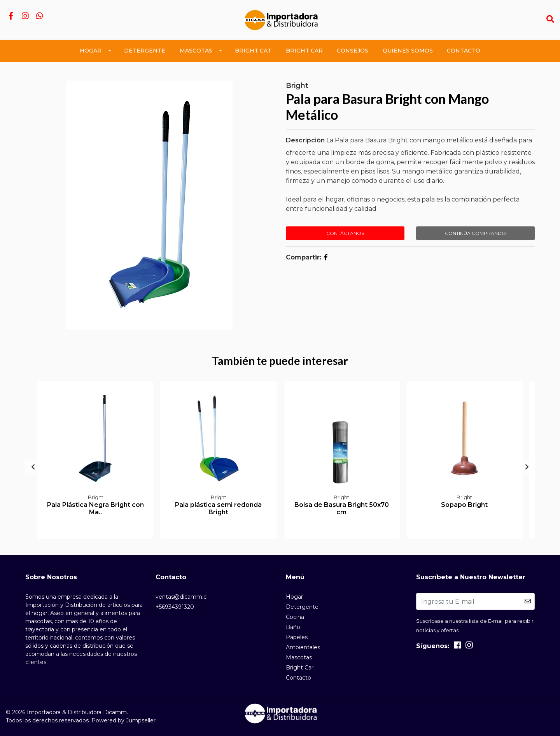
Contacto (464, 51)
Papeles (297, 637)
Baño (293, 627)
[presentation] (33, 467)
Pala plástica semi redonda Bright (218, 508)
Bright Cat (253, 51)
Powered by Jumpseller (123, 720)
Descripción (305, 140)
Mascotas (196, 51)
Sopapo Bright (464, 505)
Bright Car (304, 51)
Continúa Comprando (475, 233)
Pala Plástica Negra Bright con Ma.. (95, 508)
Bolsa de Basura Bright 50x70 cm (342, 508)
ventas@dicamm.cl (182, 597)
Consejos (353, 51)
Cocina (295, 617)
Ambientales (303, 647)
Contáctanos (345, 233)
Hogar (91, 51)
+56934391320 (175, 607)
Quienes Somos (408, 51)
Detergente (145, 51)
